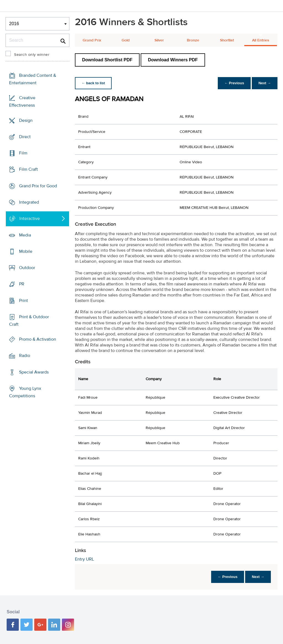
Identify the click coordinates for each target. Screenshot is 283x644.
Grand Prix (92, 40)
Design (26, 120)
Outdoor (27, 268)
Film (23, 153)
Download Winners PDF (173, 60)
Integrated (29, 202)
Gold (126, 40)
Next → (265, 83)
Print (23, 300)
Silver (159, 40)
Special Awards (34, 372)
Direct (25, 137)
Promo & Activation (38, 339)
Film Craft (28, 169)
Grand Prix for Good (38, 186)
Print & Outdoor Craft (29, 321)
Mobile (26, 251)
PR (22, 284)
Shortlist (227, 40)
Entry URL (84, 559)
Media (25, 235)
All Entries (261, 40)
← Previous (234, 83)
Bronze (193, 40)
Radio (25, 356)
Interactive (30, 219)
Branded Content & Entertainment (33, 79)
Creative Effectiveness (22, 102)
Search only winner (32, 55)
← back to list (93, 83)
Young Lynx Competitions (25, 392)
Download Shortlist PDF (107, 60)
